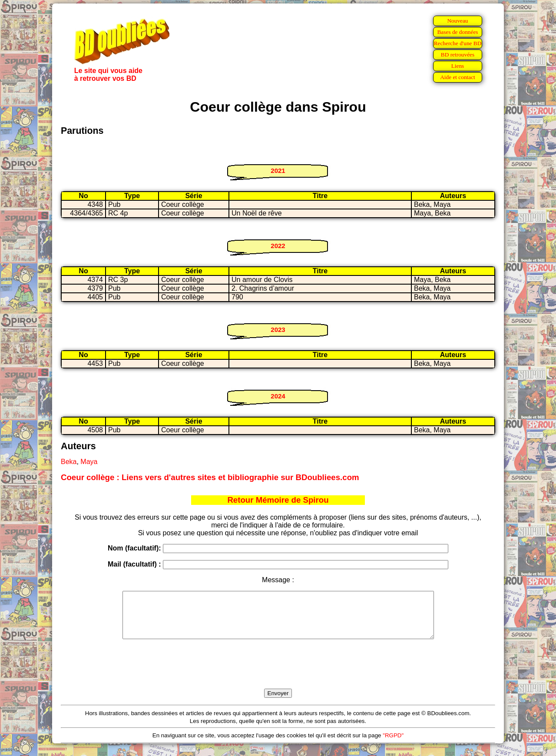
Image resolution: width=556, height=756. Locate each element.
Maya (89, 462)
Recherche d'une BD (458, 43)
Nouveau (457, 21)
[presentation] (278, 674)
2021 (278, 171)
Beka (69, 462)
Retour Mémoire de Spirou (278, 500)
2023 (278, 330)
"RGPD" (393, 744)
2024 (278, 396)
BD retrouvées (458, 55)
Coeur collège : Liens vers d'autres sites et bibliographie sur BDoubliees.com (210, 477)
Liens (458, 66)
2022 (278, 246)
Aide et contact (458, 77)
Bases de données (457, 32)
